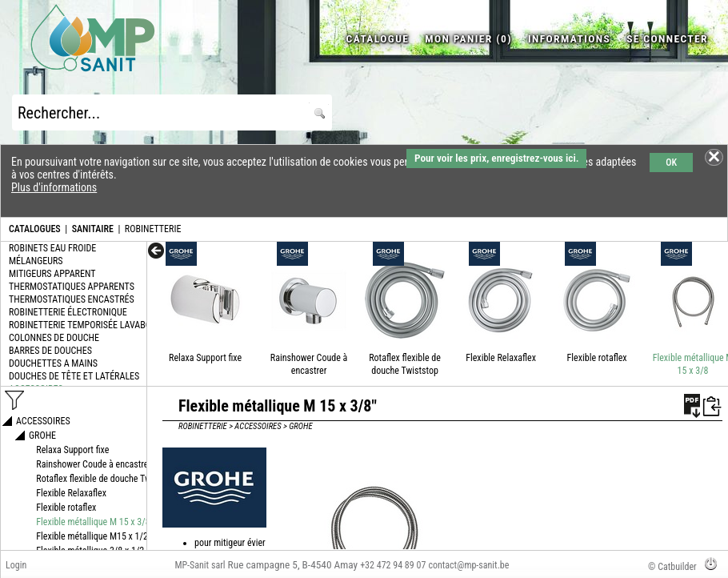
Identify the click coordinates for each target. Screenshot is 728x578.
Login (16, 565)
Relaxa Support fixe (205, 358)
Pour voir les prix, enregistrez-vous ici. (496, 158)
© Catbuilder (672, 567)
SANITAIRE (93, 229)
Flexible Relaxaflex (501, 358)
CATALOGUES (35, 229)
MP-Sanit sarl (200, 565)
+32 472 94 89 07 (393, 565)
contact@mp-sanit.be (468, 565)
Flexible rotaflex (597, 358)
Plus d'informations (54, 187)
